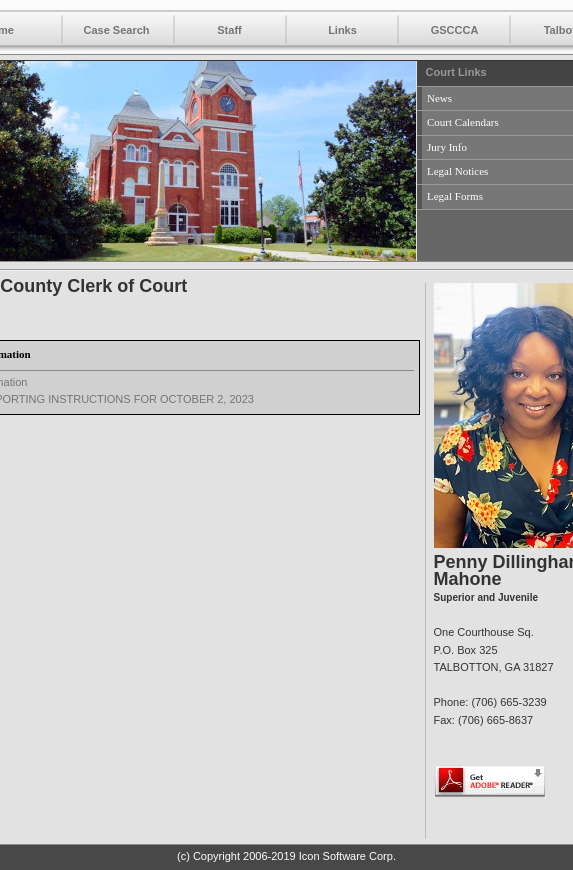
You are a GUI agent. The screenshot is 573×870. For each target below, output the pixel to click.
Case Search (116, 30)
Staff (229, 30)
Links (342, 30)
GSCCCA (455, 30)
